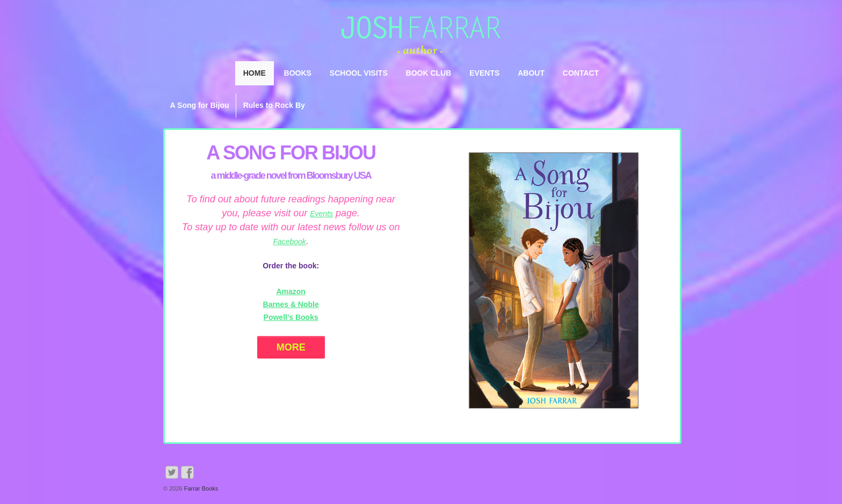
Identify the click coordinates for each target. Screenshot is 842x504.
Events (484, 73)
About (531, 73)
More (291, 347)
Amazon (291, 291)
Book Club (429, 73)
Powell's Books (291, 317)
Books (298, 73)
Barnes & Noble (291, 304)
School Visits (359, 73)
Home (255, 73)
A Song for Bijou (200, 105)
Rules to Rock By (274, 105)
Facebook (289, 242)
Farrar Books (201, 488)
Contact (581, 73)
